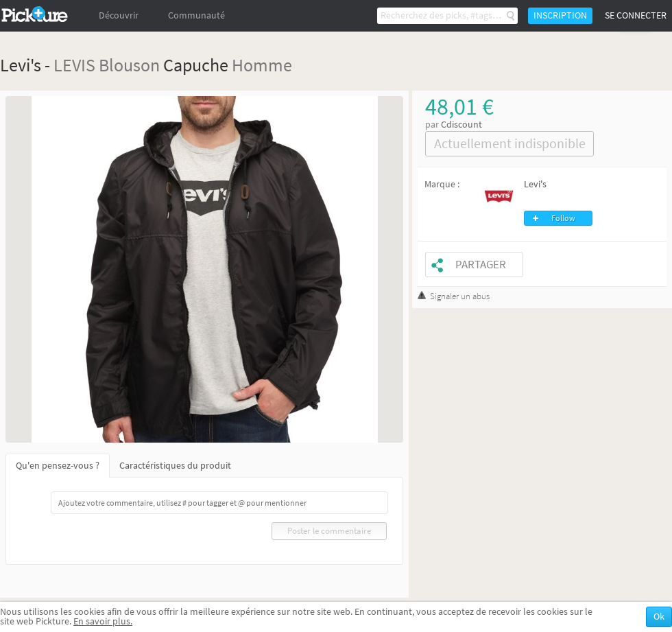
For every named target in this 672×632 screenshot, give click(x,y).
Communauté (196, 15)
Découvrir (119, 15)
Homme (262, 65)
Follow (563, 218)
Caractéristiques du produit (175, 466)
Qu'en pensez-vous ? (58, 466)
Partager (481, 265)
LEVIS (74, 65)
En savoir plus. (103, 621)
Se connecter (636, 15)
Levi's (535, 184)
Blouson (129, 65)
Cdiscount (461, 125)
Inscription (560, 15)
